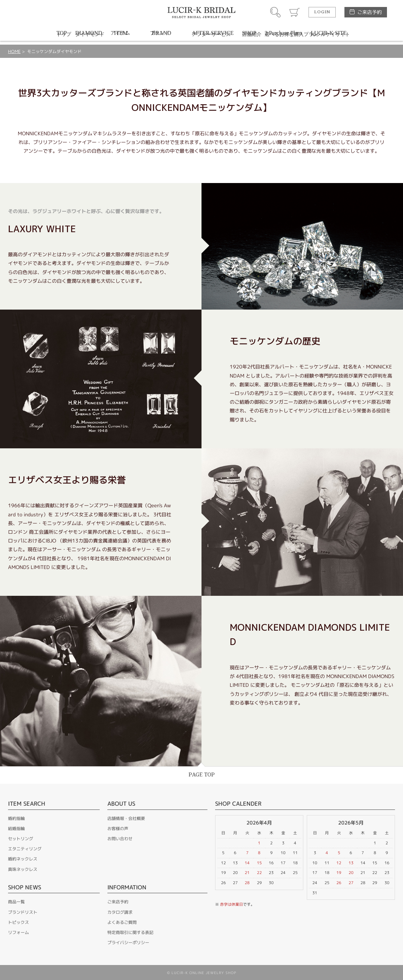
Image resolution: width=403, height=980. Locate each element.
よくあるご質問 (122, 922)
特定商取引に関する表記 (130, 932)
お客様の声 (118, 829)
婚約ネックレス (23, 859)
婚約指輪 (16, 818)
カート (295, 12)
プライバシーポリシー (128, 943)
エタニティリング (25, 849)
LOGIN (322, 12)
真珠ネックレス (23, 869)
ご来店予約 (370, 12)
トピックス (18, 922)
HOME (14, 51)
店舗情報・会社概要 (126, 818)
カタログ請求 (120, 912)
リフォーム (18, 932)
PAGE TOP (202, 775)
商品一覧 (16, 902)
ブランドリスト (23, 912)
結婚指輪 (16, 829)
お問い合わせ (120, 839)
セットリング (21, 839)
